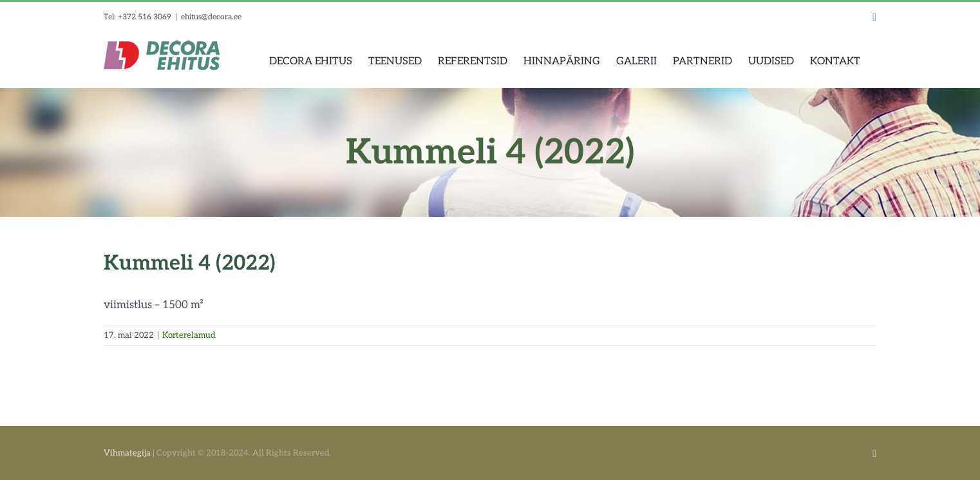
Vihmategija (127, 453)
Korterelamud (189, 335)
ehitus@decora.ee (211, 17)
